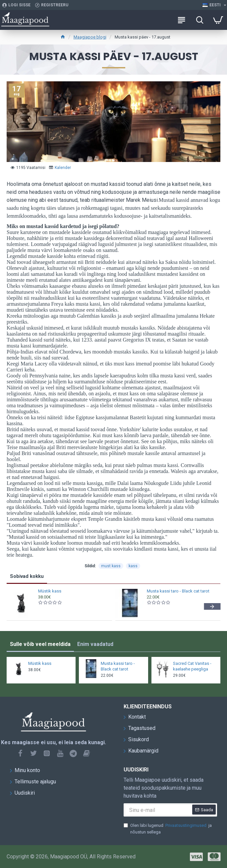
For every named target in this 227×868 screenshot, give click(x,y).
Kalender (63, 168)
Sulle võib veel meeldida (40, 644)
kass (133, 566)
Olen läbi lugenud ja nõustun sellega (168, 828)
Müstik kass (50, 591)
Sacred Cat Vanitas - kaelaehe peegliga (192, 666)
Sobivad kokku (27, 576)
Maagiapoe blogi (90, 37)
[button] (212, 606)
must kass (111, 566)
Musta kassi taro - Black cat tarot (178, 591)
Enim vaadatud (95, 644)
